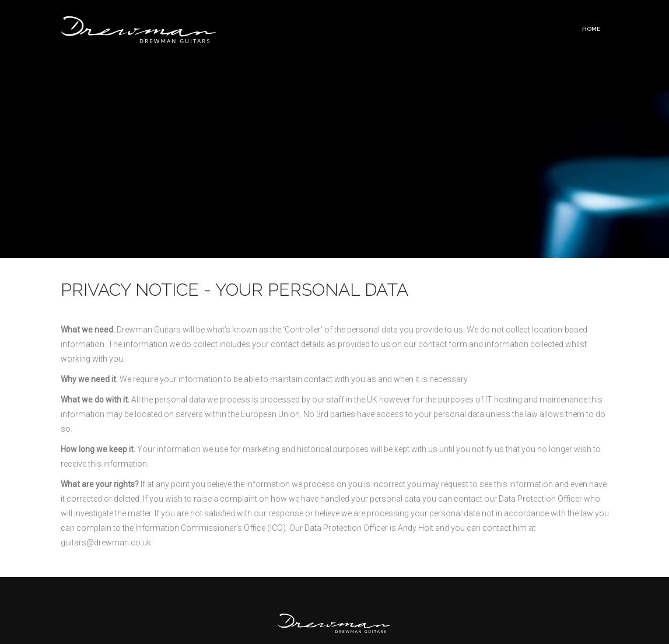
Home (591, 29)
